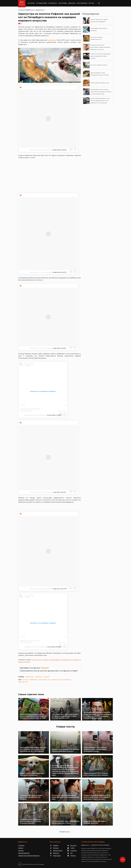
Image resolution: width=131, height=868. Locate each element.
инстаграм (52, 40)
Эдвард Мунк (23, 682)
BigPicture (30, 10)
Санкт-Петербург (64, 680)
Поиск (104, 3)
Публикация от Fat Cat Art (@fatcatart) (41, 150)
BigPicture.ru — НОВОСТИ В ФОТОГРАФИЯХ (95, 845)
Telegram (44, 668)
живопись (34, 680)
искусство (43, 680)
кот (49, 680)
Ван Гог (26, 680)
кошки (54, 680)
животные (40, 10)
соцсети (47, 677)
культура (38, 677)
